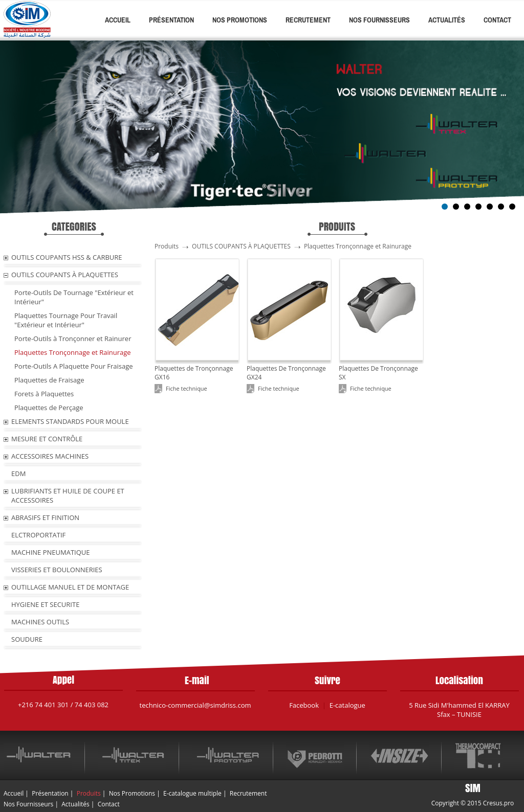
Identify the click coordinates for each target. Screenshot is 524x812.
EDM (18, 473)
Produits (89, 793)
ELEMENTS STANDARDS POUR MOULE (70, 421)
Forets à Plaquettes (44, 394)
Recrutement (308, 20)
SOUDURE (27, 639)
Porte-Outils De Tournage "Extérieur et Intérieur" (74, 297)
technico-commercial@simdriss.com (195, 705)
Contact (497, 20)
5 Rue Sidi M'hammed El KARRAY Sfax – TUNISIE (459, 710)
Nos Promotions (240, 20)
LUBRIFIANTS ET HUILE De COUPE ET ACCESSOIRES (68, 495)
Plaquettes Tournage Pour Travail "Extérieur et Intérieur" (66, 320)
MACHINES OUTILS (40, 622)
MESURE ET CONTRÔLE (47, 439)
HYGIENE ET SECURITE (45, 604)
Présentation (171, 20)
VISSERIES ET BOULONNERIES (57, 570)
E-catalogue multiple (192, 793)
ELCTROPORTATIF (38, 535)
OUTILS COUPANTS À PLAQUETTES (65, 275)
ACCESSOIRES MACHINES (50, 456)
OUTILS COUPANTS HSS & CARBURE (67, 257)
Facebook (304, 705)
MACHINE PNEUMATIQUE (51, 552)
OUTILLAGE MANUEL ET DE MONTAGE (70, 587)
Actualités (447, 20)
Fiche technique (187, 388)
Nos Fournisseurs (379, 20)
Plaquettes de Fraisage (49, 380)
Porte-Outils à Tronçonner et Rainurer (73, 339)
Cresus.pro (499, 803)
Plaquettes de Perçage (49, 408)
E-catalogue (347, 705)
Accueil (118, 20)
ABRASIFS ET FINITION (45, 517)
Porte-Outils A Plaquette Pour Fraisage (74, 366)
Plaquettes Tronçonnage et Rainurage (73, 352)
